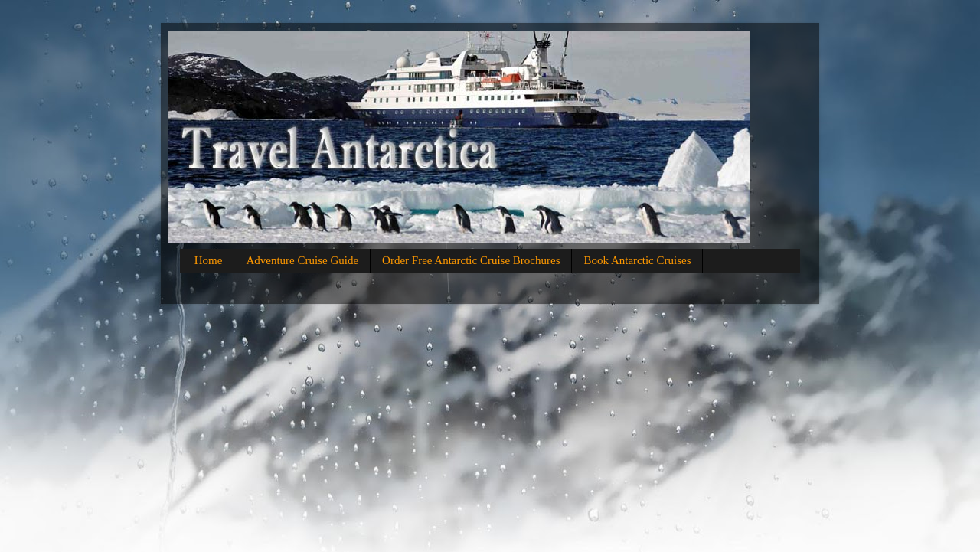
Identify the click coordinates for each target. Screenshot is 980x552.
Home (209, 260)
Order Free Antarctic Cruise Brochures (471, 260)
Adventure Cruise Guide (302, 260)
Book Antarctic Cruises (637, 260)
